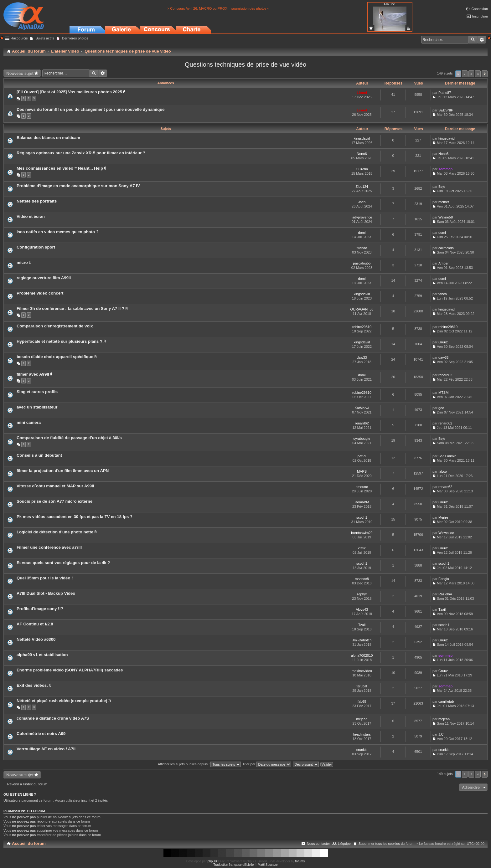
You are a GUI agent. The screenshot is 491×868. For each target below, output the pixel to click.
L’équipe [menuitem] (344, 844)
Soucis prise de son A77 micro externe (54, 501)
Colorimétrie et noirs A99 (41, 734)
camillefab (446, 701)
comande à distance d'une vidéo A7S (53, 718)
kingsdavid (362, 138)
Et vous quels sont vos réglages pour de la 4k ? (63, 563)
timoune (362, 487)
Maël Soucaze (268, 865)
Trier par (267, 764)
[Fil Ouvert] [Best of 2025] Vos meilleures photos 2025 (69, 92)
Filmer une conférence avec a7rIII (49, 547)
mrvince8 (362, 579)
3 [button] (471, 74)
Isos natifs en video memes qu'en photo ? (58, 232)
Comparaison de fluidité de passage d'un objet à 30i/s (69, 438)
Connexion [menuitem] (480, 9)
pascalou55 (362, 263)
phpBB (212, 861)
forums (300, 861)
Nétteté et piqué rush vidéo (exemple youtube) (62, 701)
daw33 (362, 357)
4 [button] (478, 74)
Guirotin (362, 169)
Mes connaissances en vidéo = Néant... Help (60, 168)
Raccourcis (19, 38)
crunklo (362, 750)
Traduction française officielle (233, 865)
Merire (443, 517)
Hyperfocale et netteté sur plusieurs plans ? (59, 341)
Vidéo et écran (31, 216)
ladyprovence (362, 217)
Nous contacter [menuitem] (318, 844)
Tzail (442, 609)
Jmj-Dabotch (362, 640)
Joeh (362, 202)
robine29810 (362, 327)
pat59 (362, 456)
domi (362, 233)
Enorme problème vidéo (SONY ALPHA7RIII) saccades (70, 670)
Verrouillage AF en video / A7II (46, 749)
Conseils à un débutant (39, 455)
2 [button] (465, 74)
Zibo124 (362, 187)
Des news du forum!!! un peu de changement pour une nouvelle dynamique (91, 109)
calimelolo (446, 248)
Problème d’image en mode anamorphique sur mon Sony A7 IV (78, 186)
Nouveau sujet (20, 73)
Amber (443, 263)
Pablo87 (445, 93)
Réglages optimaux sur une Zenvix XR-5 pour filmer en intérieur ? (81, 153)
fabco (443, 294)
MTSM (443, 393)
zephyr (362, 594)
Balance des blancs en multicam (48, 138)
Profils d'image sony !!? (40, 609)
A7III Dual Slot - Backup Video (46, 593)
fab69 (362, 701)
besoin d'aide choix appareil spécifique (55, 357)
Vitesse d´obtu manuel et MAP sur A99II (55, 486)
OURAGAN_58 (362, 309)
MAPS (362, 471)
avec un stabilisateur (37, 407)
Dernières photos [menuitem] (75, 38)
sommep (445, 169)
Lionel (362, 93)
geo (441, 408)
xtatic (362, 548)
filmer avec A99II (33, 374)
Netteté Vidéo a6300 (36, 639)
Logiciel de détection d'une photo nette (55, 532)
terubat (362, 686)
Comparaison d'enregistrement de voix (55, 326)
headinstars (362, 734)
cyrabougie (362, 439)
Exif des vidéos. (32, 685)
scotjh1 (362, 517)
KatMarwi (362, 408)
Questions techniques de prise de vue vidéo (246, 64)
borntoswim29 (362, 533)
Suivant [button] (485, 74)
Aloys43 (362, 609)
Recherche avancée (482, 40)
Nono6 (362, 154)
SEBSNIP (446, 110)
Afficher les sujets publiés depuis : (199, 764)
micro (22, 262)
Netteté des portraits (37, 201)
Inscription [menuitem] (480, 16)
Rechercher (473, 40)
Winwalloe (446, 533)
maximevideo (362, 671)
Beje (442, 187)
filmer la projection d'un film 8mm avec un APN (63, 471)
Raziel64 (445, 594)
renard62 (445, 375)
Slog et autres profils (37, 392)
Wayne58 (446, 217)
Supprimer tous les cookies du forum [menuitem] (387, 844)
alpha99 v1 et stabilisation (42, 655)
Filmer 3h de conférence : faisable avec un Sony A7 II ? (70, 308)
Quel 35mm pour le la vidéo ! (45, 578)
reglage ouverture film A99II (44, 278)
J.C (441, 734)
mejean (362, 719)
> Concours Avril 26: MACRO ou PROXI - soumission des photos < (218, 8)
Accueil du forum (29, 843)
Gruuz (443, 342)
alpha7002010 (362, 655)
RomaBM (362, 502)
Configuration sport (36, 247)
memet (444, 202)
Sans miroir (447, 456)
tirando (362, 248)
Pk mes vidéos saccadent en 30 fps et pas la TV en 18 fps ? (75, 517)
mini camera (29, 422)
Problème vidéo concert (40, 293)
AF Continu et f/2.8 (35, 624)
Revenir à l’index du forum (27, 784)
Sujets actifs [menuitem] (45, 38)
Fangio (444, 579)
